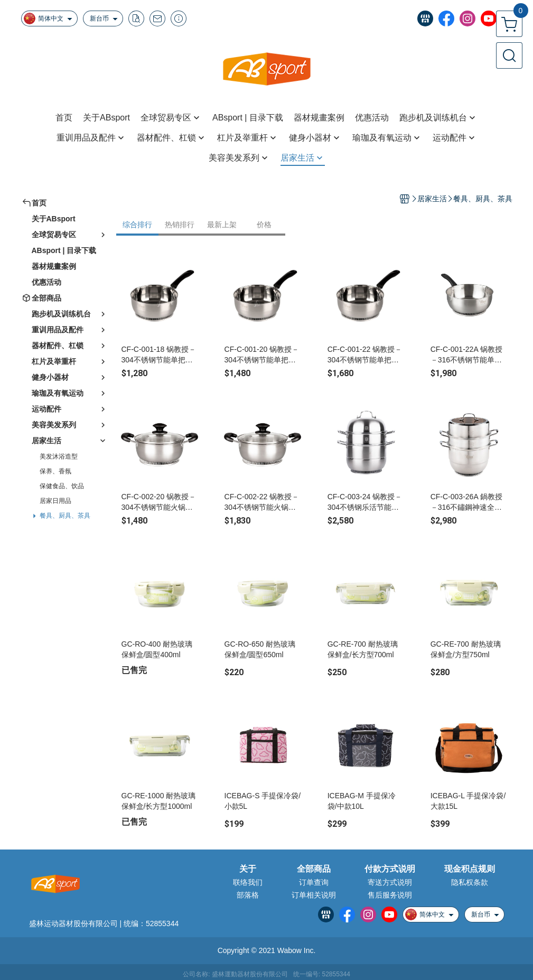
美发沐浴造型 (59, 456)
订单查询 (314, 882)
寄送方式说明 (390, 882)
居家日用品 (55, 501)
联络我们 (248, 882)
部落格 (248, 895)
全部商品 (314, 869)
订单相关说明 (314, 895)
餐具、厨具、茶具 (65, 516)
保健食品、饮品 (62, 486)
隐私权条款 (470, 882)
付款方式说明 (390, 869)
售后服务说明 (390, 895)
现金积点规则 (470, 869)
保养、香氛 (55, 471)
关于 (248, 869)
